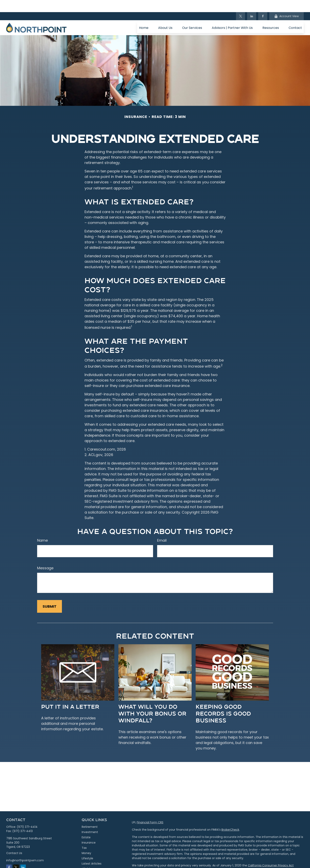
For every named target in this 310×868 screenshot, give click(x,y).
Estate (86, 825)
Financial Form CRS (150, 810)
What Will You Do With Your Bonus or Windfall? (152, 701)
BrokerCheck (230, 818)
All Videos (88, 857)
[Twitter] (241, 4)
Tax (84, 836)
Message (45, 556)
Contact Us (14, 841)
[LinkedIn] (252, 4)
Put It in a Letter (70, 694)
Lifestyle (87, 846)
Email (162, 528)
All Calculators (92, 862)
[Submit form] (50, 594)
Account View (287, 4)
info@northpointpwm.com (25, 848)
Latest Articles (92, 851)
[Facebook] (263, 4)
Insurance (89, 830)
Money (86, 841)
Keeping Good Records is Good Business (223, 701)
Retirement (90, 815)
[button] (144, 16)
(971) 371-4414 (27, 815)
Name (42, 528)
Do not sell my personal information (271, 857)
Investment (90, 820)
